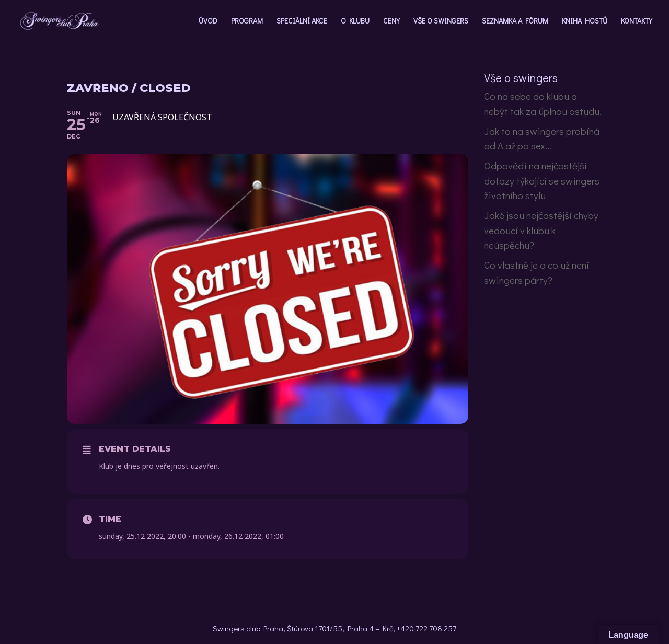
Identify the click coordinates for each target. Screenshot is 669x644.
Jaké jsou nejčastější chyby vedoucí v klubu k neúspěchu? (541, 230)
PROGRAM (247, 21)
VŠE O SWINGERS (441, 21)
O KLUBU (355, 21)
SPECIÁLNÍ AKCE (302, 21)
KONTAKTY (637, 21)
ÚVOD (208, 21)
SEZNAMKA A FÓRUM (515, 21)
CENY (391, 21)
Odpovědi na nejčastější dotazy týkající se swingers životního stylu (542, 180)
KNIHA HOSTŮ (585, 21)
